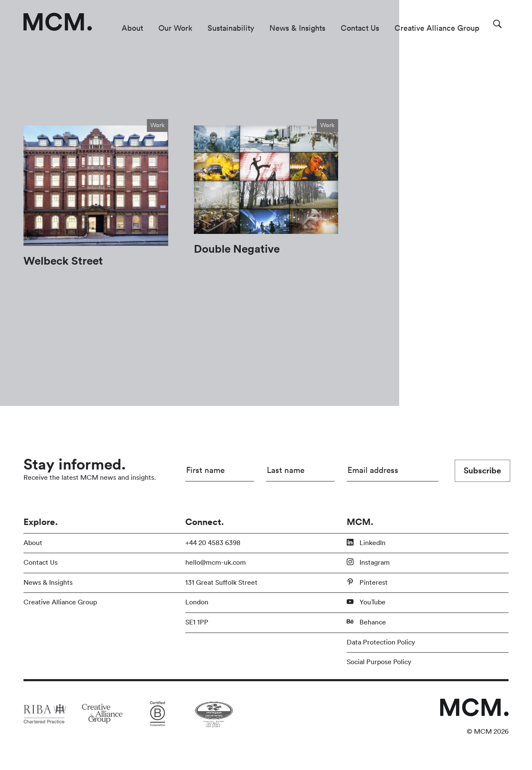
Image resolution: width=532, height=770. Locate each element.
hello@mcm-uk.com (216, 563)
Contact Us (360, 28)
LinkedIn (366, 542)
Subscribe (482, 471)
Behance (366, 622)
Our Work (175, 28)
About (132, 28)
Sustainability (231, 28)
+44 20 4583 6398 (213, 543)
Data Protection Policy (381, 642)
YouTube (366, 602)
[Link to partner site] (45, 714)
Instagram (368, 562)
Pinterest (367, 582)
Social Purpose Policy (379, 662)
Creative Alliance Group (437, 28)
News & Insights (297, 28)
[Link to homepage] (58, 22)
